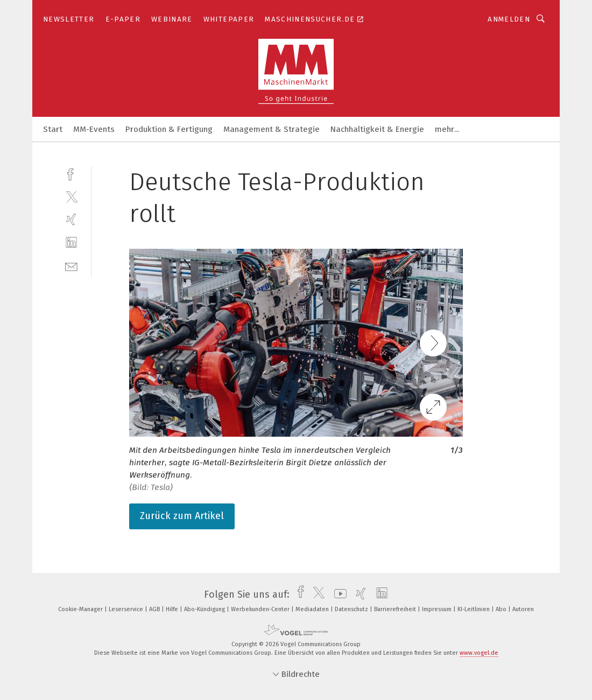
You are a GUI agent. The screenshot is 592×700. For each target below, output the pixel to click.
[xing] (71, 219)
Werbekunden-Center (261, 609)
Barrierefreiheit (396, 609)
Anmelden (509, 19)
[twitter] (71, 196)
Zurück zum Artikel (182, 516)
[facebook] (71, 173)
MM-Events (94, 129)
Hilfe (173, 609)
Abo (502, 609)
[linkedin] (71, 243)
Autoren (523, 609)
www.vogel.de (479, 653)
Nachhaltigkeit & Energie (377, 129)
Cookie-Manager (81, 609)
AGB (155, 609)
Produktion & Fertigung (169, 129)
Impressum (438, 609)
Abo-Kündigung (205, 609)
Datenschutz (352, 609)
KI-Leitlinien (474, 609)
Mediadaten (313, 609)
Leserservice (127, 609)
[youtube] (338, 594)
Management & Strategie (272, 129)
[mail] (71, 266)
